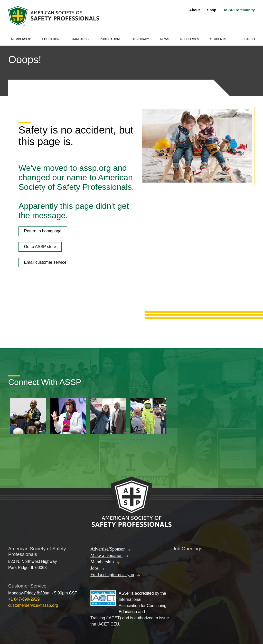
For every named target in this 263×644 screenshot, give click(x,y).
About (195, 10)
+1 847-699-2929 (24, 599)
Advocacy (141, 39)
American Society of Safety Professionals (54, 16)
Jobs (95, 568)
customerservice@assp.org (33, 605)
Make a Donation (106, 555)
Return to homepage (43, 231)
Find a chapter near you (112, 575)
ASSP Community (239, 10)
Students (218, 39)
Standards (80, 39)
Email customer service (45, 262)
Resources (190, 39)
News (165, 39)
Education (51, 39)
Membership (21, 39)
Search (249, 39)
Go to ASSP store (40, 247)
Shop (212, 10)
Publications (111, 39)
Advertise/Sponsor (108, 549)
